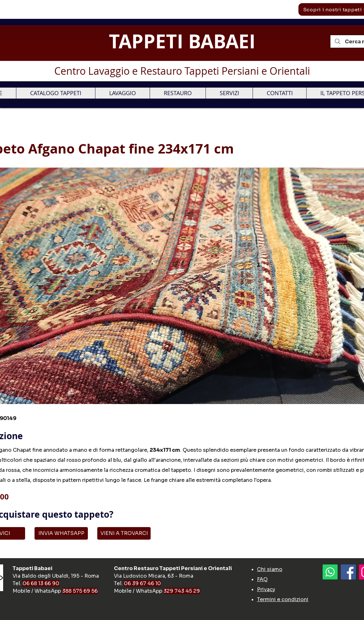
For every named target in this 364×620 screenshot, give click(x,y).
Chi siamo (270, 569)
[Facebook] (348, 572)
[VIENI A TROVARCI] (124, 533)
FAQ (262, 579)
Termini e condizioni (283, 599)
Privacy (266, 589)
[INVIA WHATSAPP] (61, 533)
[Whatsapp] (330, 572)
